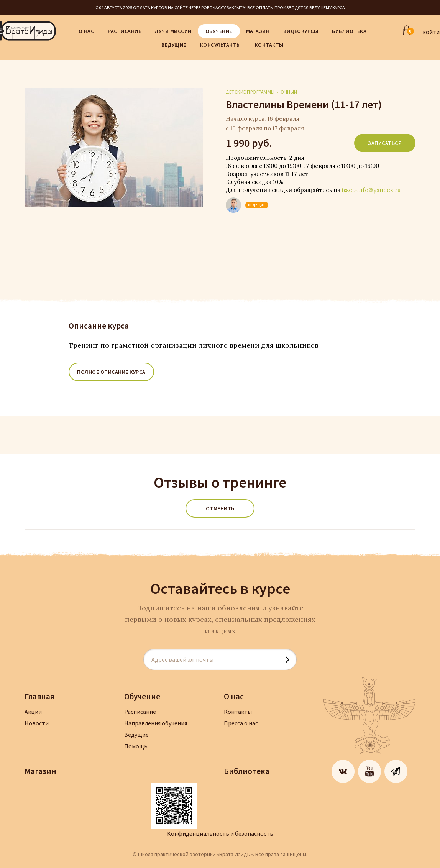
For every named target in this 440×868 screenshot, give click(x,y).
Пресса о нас (241, 723)
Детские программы (250, 92)
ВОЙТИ (432, 32)
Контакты (269, 45)
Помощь (136, 746)
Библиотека (349, 31)
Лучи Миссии (173, 31)
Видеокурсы (301, 31)
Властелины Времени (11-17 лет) (304, 104)
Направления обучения (156, 723)
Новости (37, 723)
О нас (86, 31)
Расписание (124, 31)
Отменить (220, 508)
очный (289, 92)
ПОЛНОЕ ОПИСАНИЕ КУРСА (111, 372)
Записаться (385, 143)
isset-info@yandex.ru (371, 190)
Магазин (258, 31)
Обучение (219, 31)
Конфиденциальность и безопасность (220, 833)
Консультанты (221, 45)
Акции (33, 712)
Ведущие (174, 45)
